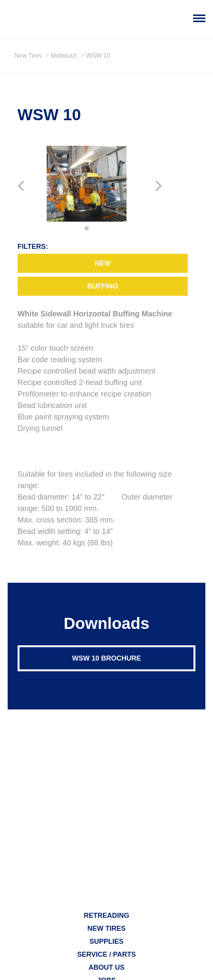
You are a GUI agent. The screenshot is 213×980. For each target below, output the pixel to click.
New (102, 263)
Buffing (102, 286)
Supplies (106, 941)
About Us (106, 967)
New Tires (28, 56)
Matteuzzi (64, 56)
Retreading (106, 916)
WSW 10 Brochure (106, 658)
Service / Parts (106, 954)
